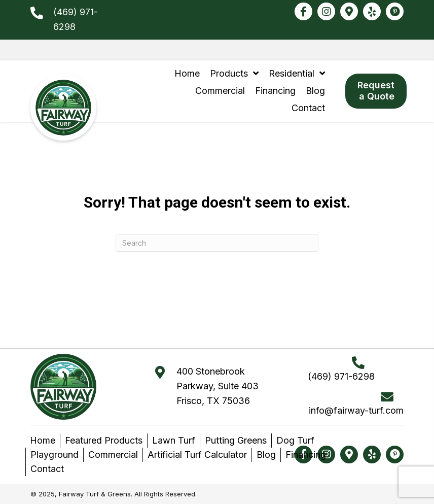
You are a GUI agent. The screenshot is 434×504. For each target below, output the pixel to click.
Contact (47, 469)
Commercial (113, 455)
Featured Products (104, 440)
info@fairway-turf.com (356, 410)
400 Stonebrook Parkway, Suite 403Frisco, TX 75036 (218, 386)
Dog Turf (295, 440)
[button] (303, 11)
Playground (55, 455)
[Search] (217, 243)
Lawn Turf (174, 440)
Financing (306, 455)
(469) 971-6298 (341, 376)
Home (43, 440)
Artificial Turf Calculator (197, 455)
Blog (266, 455)
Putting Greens (236, 440)
